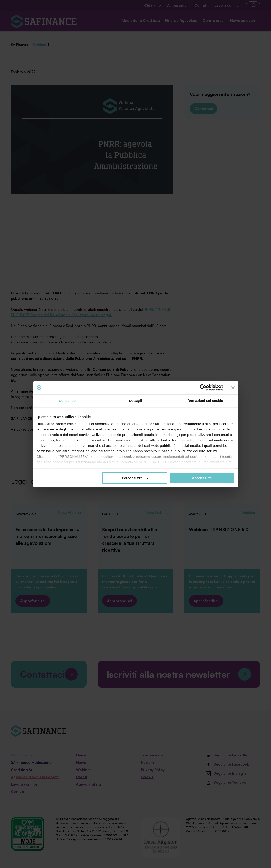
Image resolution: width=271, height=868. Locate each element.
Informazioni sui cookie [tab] (204, 401)
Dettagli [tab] (136, 401)
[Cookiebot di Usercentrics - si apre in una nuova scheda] (203, 388)
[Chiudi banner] (233, 388)
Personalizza (135, 478)
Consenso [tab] (67, 401)
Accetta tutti (202, 478)
